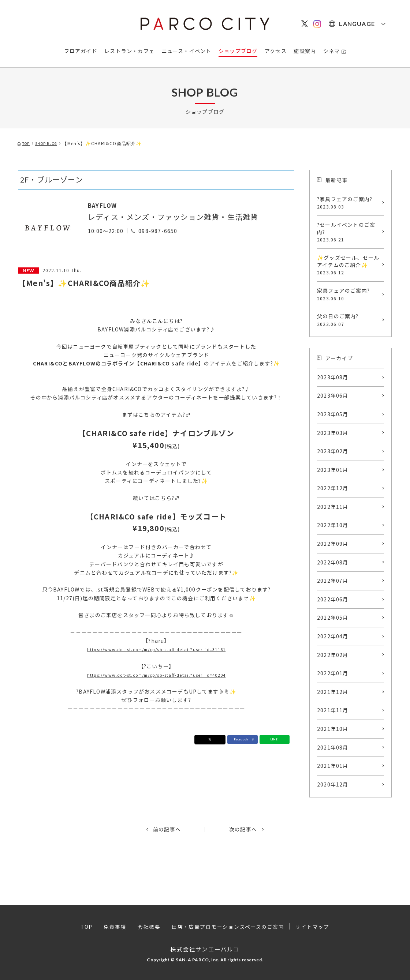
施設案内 (305, 51)
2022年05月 (333, 617)
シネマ (332, 51)
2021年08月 (333, 747)
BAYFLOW (106, 205)
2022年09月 (333, 544)
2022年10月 (333, 525)
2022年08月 (333, 562)
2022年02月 (333, 655)
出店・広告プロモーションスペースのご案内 (228, 927)
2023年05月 (333, 414)
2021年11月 (333, 710)
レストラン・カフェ (129, 51)
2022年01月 (333, 673)
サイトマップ (314, 927)
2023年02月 (333, 451)
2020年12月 (333, 784)
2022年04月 (333, 636)
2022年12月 (333, 488)
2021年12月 (333, 692)
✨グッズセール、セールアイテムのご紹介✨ (349, 265)
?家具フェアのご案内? (349, 203)
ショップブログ (238, 51)
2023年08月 (333, 377)
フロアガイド (81, 51)
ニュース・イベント (187, 51)
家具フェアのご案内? (349, 294)
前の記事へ (167, 829)
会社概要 (149, 927)
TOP (86, 927)
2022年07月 (333, 581)
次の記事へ (243, 829)
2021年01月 (333, 766)
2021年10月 (333, 729)
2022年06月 (333, 599)
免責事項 (115, 927)
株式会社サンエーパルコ (205, 949)
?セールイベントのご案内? (349, 232)
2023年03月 (333, 433)
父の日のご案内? (349, 320)
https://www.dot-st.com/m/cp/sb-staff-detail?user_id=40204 (156, 675)
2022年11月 (333, 507)
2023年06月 (333, 395)
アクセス (276, 51)
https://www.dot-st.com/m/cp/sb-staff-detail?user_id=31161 (156, 649)
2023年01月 (333, 470)
